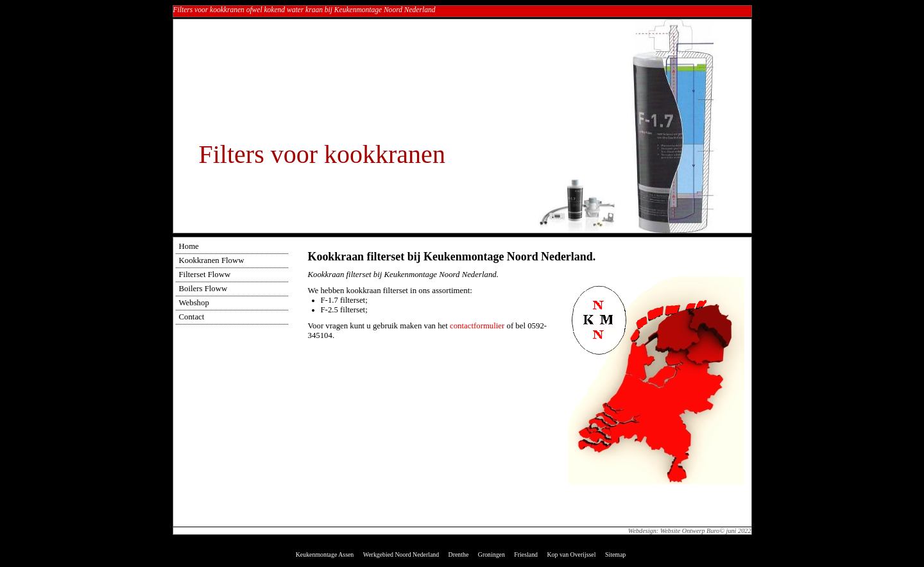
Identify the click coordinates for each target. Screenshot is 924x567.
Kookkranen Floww (212, 260)
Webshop (194, 303)
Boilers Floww (203, 289)
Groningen (492, 554)
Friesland (526, 554)
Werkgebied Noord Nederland (401, 554)
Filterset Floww (205, 275)
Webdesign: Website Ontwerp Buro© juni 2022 (690, 531)
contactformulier (477, 326)
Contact (192, 317)
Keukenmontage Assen (325, 554)
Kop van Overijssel (571, 554)
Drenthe (459, 554)
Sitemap (615, 554)
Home (189, 246)
